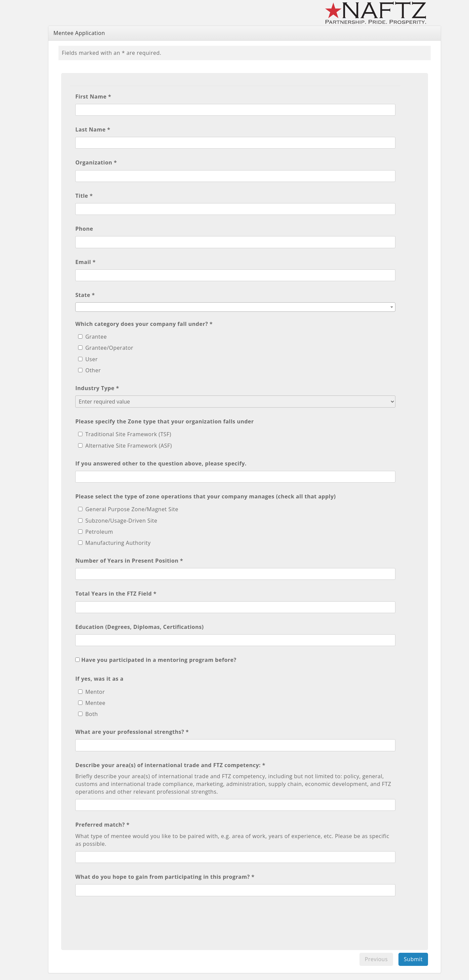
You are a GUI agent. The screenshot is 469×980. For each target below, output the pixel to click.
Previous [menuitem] (376, 959)
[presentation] (126, 919)
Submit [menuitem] (413, 959)
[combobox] (235, 307)
